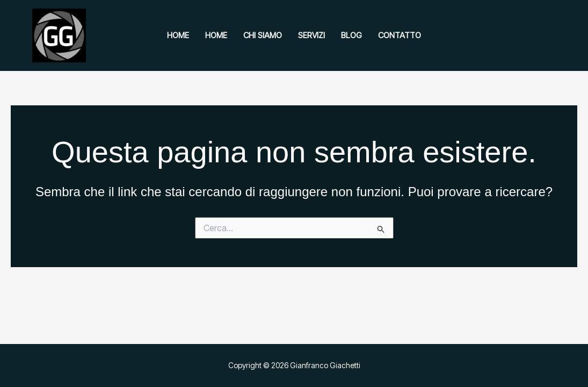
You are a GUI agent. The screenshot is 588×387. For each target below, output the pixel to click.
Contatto (400, 35)
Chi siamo (263, 35)
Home (178, 35)
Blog (351, 35)
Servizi (311, 35)
